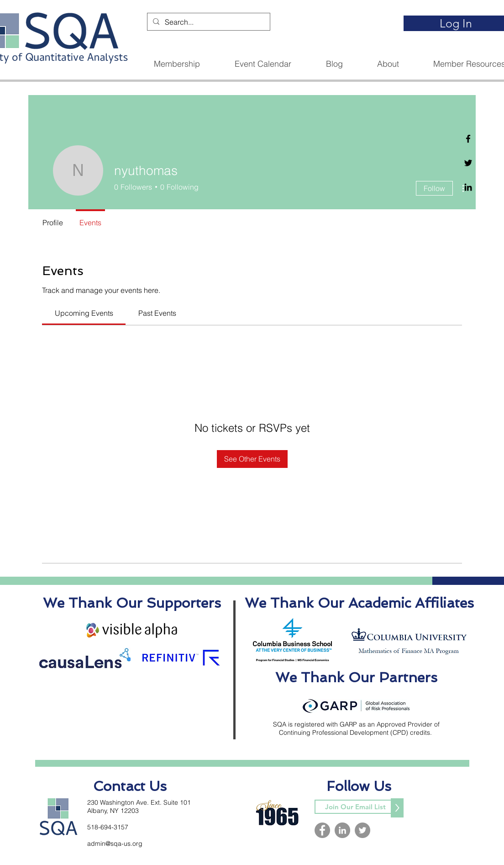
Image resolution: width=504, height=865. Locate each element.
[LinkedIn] (342, 830)
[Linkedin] (468, 187)
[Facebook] (468, 139)
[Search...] (208, 22)
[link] (84, 313)
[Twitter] (468, 163)
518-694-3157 (108, 827)
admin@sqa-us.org (115, 844)
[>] (397, 808)
